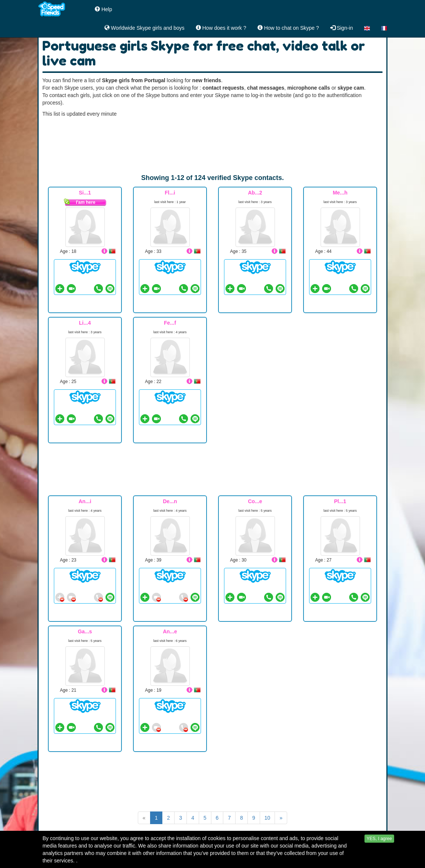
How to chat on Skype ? (288, 28)
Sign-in (342, 28)
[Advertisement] (212, 145)
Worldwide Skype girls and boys (145, 28)
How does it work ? (221, 28)
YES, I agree (379, 850)
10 (267, 818)
